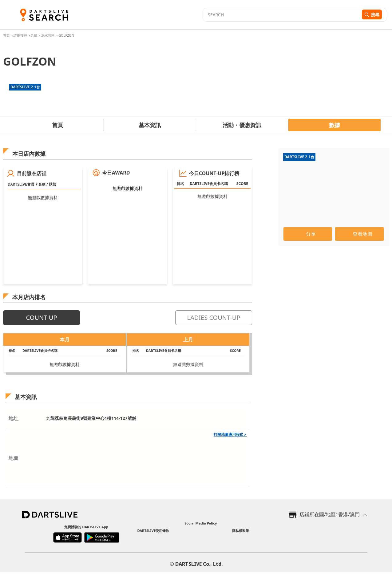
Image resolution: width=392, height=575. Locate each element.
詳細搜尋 (21, 35)
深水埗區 (48, 35)
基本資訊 (150, 125)
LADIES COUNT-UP (214, 318)
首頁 (7, 35)
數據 (335, 125)
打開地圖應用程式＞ (230, 434)
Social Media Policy (201, 523)
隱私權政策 (241, 531)
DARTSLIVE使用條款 (153, 531)
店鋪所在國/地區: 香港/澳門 (330, 514)
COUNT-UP (41, 318)
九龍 (34, 35)
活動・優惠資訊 (242, 125)
